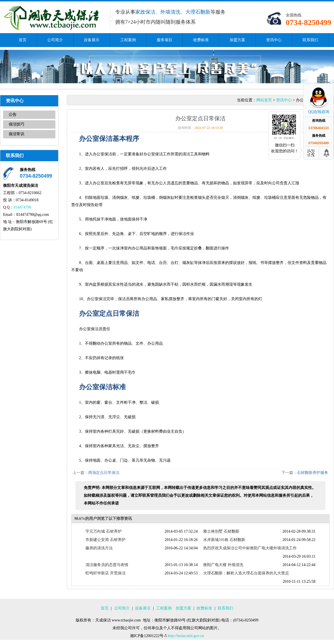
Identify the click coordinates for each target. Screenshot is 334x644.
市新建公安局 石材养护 (105, 540)
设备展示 (92, 40)
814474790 (22, 207)
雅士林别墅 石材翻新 (221, 531)
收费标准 (201, 40)
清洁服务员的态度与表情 (107, 565)
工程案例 (128, 40)
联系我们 (310, 40)
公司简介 (55, 40)
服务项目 (164, 40)
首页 (23, 40)
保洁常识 (16, 134)
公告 (13, 115)
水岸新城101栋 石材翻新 (224, 540)
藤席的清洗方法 (99, 548)
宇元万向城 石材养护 (104, 531)
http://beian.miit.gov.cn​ (186, 636)
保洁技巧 (16, 124)
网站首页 (264, 100)
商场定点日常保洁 (104, 473)
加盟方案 (237, 40)
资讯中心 (274, 40)
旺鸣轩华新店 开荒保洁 (105, 573)
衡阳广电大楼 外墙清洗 (223, 565)
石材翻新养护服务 (313, 473)
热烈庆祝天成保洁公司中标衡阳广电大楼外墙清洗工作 (250, 548)
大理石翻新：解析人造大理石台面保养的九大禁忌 (246, 573)
